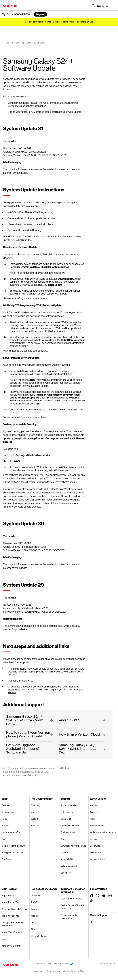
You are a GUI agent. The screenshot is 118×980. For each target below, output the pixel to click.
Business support (69, 832)
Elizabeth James (39, 936)
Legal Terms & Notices (71, 899)
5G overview (96, 853)
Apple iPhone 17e (10, 902)
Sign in (64, 839)
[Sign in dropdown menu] (100, 6)
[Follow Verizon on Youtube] (104, 896)
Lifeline (64, 853)
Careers (94, 812)
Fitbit (34, 929)
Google (35, 819)
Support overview (69, 805)
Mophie (35, 916)
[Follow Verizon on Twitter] (98, 896)
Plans (4, 819)
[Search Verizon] (93, 6)
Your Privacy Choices (60, 964)
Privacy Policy (39, 964)
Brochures (95, 846)
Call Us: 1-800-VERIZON (18, 14)
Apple (34, 812)
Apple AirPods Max (11, 916)
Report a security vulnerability (69, 917)
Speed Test (66, 873)
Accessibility (67, 859)
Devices (5, 805)
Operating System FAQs (21, 681)
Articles (94, 839)
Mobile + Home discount (13, 846)
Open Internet (54, 971)
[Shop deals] (91, 22)
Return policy (67, 812)
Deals (4, 839)
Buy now (40, 14)
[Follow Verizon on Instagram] (110, 896)
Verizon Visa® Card (11, 946)
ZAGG (34, 902)
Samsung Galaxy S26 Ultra (14, 909)
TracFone (6, 859)
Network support (69, 866)
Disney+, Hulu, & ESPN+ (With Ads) (13, 924)
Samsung (36, 805)
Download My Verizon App (73, 846)
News (93, 819)
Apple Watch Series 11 (12, 932)
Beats (34, 909)
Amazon (35, 826)
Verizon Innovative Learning (103, 832)
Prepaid (5, 826)
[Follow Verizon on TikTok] (92, 901)
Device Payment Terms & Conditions (72, 907)
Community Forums (70, 826)
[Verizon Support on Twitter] (92, 922)
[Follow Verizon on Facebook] (92, 896)
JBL (33, 922)
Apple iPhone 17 (9, 896)
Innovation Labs (98, 859)
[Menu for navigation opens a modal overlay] (113, 6)
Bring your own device (12, 853)
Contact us (66, 819)
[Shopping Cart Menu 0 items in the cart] (107, 6)
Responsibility (97, 826)
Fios (4, 939)
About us (94, 805)
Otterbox (36, 896)
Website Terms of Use (73, 971)
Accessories (8, 812)
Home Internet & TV (11, 832)
